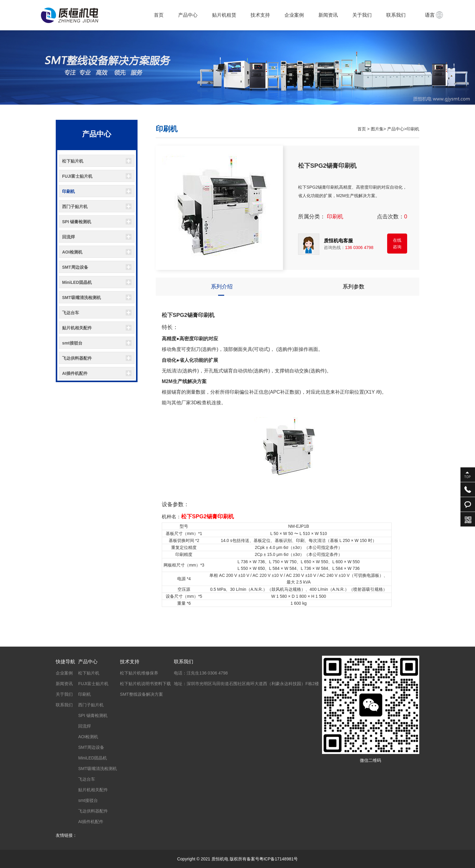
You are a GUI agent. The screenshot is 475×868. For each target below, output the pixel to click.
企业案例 (294, 15)
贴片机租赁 (224, 15)
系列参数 (354, 287)
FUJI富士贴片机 (77, 176)
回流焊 (68, 237)
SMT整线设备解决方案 (141, 694)
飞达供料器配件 (77, 358)
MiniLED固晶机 (77, 282)
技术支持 (260, 15)
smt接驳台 (72, 343)
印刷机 (68, 191)
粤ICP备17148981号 (279, 859)
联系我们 (396, 15)
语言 (434, 15)
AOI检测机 (72, 252)
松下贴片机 (73, 161)
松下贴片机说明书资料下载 (145, 684)
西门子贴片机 (75, 207)
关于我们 (362, 15)
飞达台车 (71, 313)
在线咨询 (397, 244)
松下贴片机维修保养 (139, 673)
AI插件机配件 (75, 373)
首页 (159, 15)
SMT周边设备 (75, 267)
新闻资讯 (328, 15)
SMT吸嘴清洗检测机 (81, 298)
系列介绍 (222, 287)
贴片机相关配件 (77, 328)
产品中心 (188, 15)
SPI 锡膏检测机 (77, 222)
